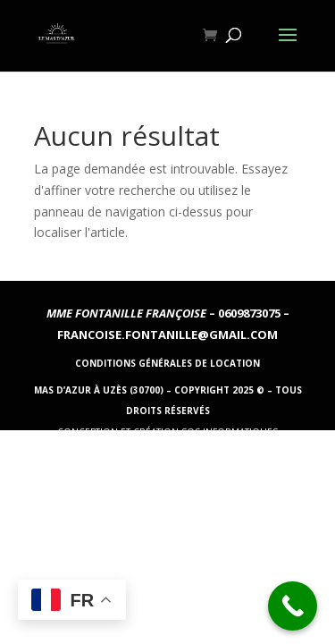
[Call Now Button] (293, 606)
